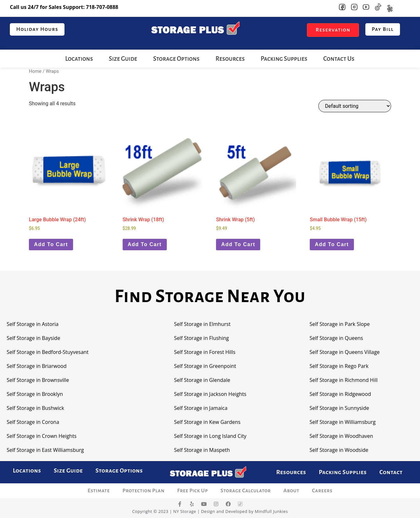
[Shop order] (355, 106)
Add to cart (51, 244)
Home (35, 71)
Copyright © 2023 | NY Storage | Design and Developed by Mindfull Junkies (210, 511)
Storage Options (176, 59)
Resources (230, 59)
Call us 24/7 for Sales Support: (64, 7)
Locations (79, 59)
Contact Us (339, 59)
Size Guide (123, 59)
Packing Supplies (284, 59)
